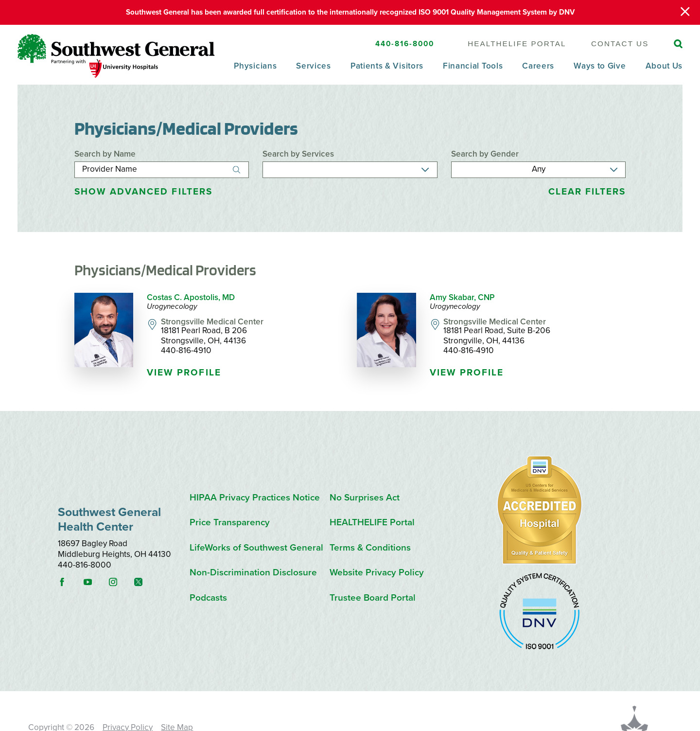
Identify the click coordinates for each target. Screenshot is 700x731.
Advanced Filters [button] (143, 192)
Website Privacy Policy (377, 572)
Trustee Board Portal (373, 598)
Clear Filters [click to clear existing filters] (587, 192)
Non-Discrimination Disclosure (253, 572)
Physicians (255, 66)
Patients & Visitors (387, 66)
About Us (664, 66)
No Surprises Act (365, 498)
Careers (538, 66)
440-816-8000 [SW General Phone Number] (405, 44)
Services (314, 66)
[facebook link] (70, 582)
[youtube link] (95, 582)
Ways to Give (600, 66)
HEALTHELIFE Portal (517, 44)
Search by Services (298, 154)
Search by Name (105, 154)
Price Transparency (230, 522)
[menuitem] (255, 73)
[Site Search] (678, 44)
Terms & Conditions (370, 548)
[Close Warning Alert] (685, 12)
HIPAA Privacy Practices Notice (255, 498)
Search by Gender (485, 154)
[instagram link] (121, 582)
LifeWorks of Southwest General (256, 548)
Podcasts (208, 598)
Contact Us (620, 44)
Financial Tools (473, 66)
